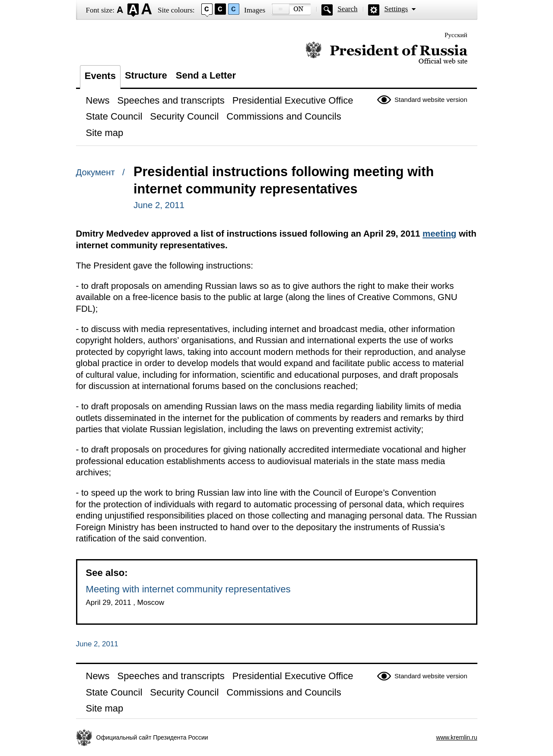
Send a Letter (206, 75)
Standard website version (431, 100)
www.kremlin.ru (457, 737)
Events (100, 76)
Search (347, 9)
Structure (146, 75)
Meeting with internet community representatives (188, 589)
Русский (456, 35)
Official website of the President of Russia (386, 53)
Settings (396, 9)
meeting (439, 234)
